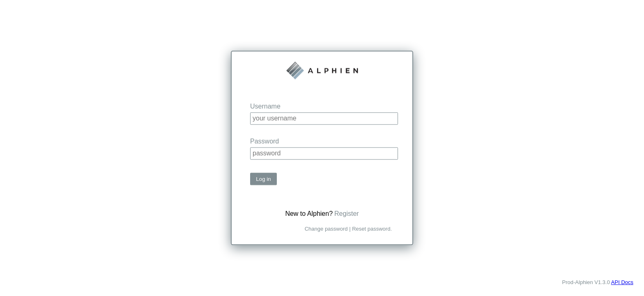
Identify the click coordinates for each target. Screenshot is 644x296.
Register (347, 214)
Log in (263, 179)
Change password (326, 229)
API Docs (622, 282)
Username (265, 106)
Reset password (371, 229)
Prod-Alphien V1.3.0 (586, 282)
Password (264, 141)
